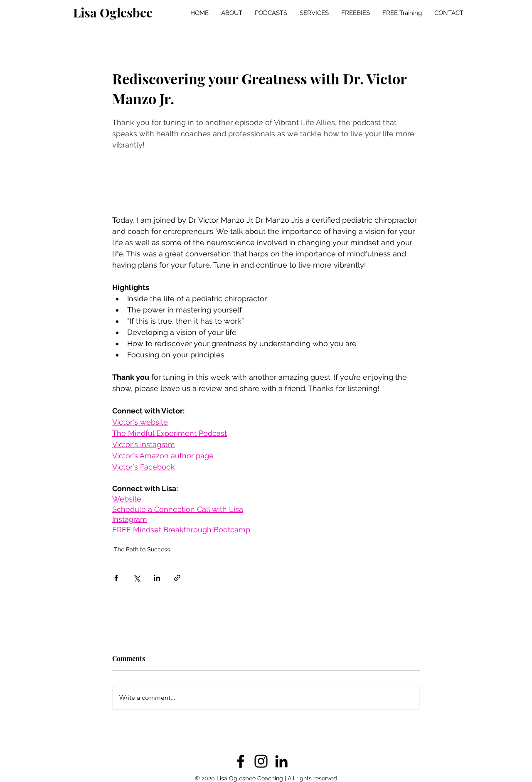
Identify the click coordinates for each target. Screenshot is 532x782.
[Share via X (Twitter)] (137, 578)
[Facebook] (241, 761)
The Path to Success (142, 549)
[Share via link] (177, 578)
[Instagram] (261, 761)
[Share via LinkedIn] (157, 578)
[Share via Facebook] (116, 578)
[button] (271, 13)
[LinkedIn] (281, 761)
